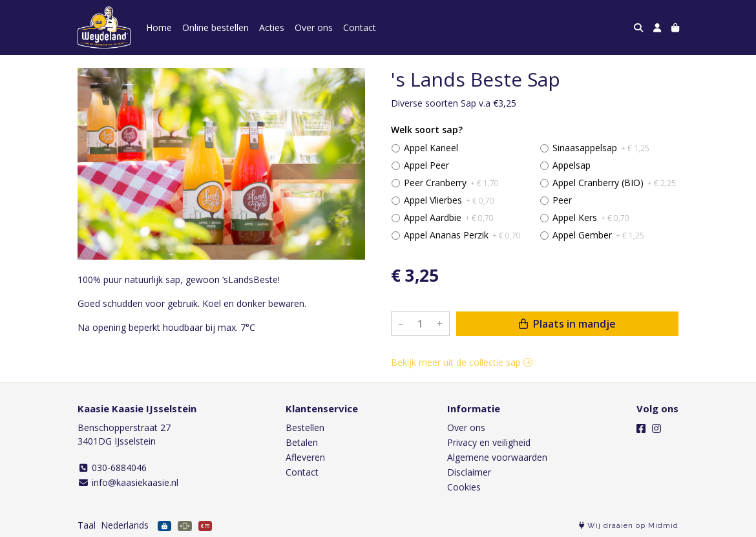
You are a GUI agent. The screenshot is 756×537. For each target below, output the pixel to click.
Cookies (464, 487)
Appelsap (572, 165)
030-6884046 (112, 468)
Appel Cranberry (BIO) (614, 183)
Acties (272, 27)
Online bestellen (215, 27)
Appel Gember (598, 235)
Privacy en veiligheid (489, 442)
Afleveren (305, 457)
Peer (562, 200)
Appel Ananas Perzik (462, 235)
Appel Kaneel (431, 148)
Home (159, 27)
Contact (360, 27)
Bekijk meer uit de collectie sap (462, 362)
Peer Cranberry (451, 183)
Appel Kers (591, 217)
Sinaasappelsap (601, 148)
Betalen (302, 442)
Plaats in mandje (567, 324)
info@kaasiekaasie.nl (128, 482)
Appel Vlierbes (449, 200)
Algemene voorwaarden (497, 457)
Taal (87, 525)
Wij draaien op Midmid (629, 526)
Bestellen (305, 427)
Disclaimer (469, 472)
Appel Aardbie (449, 217)
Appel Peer (426, 165)
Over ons (314, 27)
